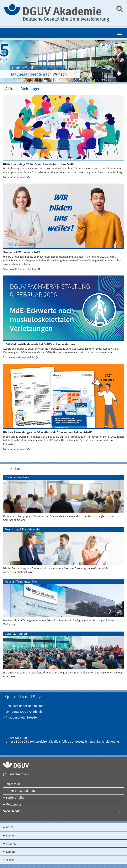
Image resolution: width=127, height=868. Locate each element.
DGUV (9, 828)
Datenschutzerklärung (21, 791)
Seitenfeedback (18, 774)
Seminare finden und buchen (20, 269)
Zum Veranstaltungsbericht (19, 358)
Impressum (13, 784)
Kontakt (10, 836)
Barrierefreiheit (16, 798)
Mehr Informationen (15, 177)
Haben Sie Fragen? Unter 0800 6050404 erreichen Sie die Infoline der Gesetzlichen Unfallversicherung (62, 740)
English (10, 860)
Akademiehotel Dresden (22, 718)
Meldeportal (14, 805)
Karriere (10, 852)
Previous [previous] (5, 61)
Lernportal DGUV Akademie (24, 712)
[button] (119, 73)
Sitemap (11, 844)
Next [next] (122, 61)
